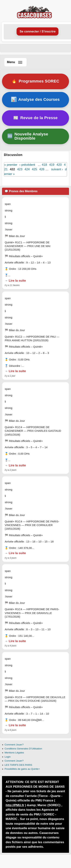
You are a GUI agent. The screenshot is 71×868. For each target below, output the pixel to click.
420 (59, 165)
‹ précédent (27, 165)
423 (20, 169)
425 (34, 169)
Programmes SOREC (35, 81)
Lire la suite (17, 281)
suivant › (57, 169)
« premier (11, 165)
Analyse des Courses (35, 99)
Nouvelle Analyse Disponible (28, 136)
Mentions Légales (14, 753)
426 (42, 169)
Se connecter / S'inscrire (38, 31)
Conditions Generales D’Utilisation (23, 749)
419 (52, 165)
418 (44, 165)
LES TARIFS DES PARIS (18, 765)
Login (8, 757)
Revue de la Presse (35, 118)
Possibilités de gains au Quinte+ (22, 769)
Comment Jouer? (14, 745)
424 (27, 169)
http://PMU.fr (15, 805)
